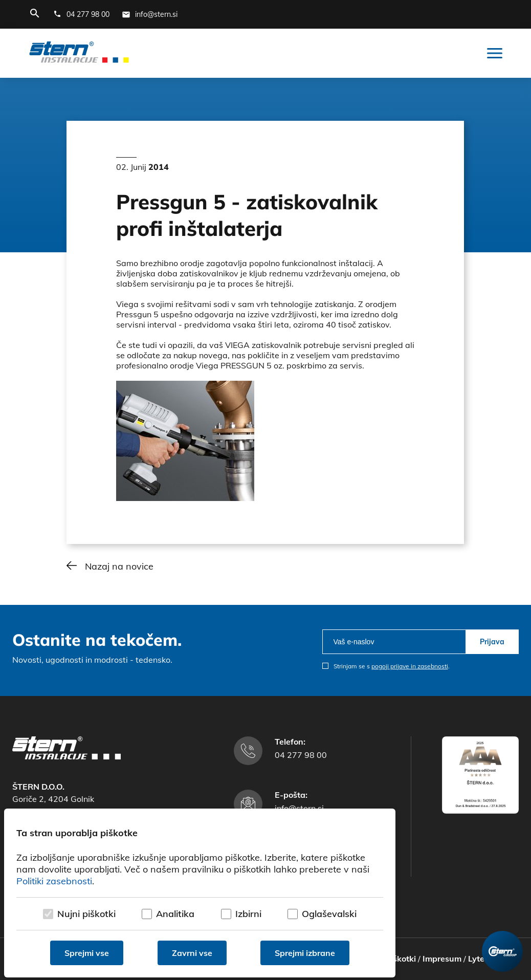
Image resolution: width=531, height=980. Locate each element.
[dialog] (200, 893)
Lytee (479, 959)
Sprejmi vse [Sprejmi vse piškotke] (87, 953)
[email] (394, 642)
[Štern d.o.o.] (79, 53)
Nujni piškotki (86, 914)
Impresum (442, 959)
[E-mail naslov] (150, 14)
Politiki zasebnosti (54, 881)
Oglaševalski (329, 914)
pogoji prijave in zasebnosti (410, 666)
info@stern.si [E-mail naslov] (299, 808)
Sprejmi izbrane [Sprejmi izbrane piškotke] (305, 953)
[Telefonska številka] (81, 14)
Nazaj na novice (119, 566)
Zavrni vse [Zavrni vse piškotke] (192, 953)
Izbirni (248, 914)
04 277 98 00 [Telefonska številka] (301, 755)
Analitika (175, 914)
